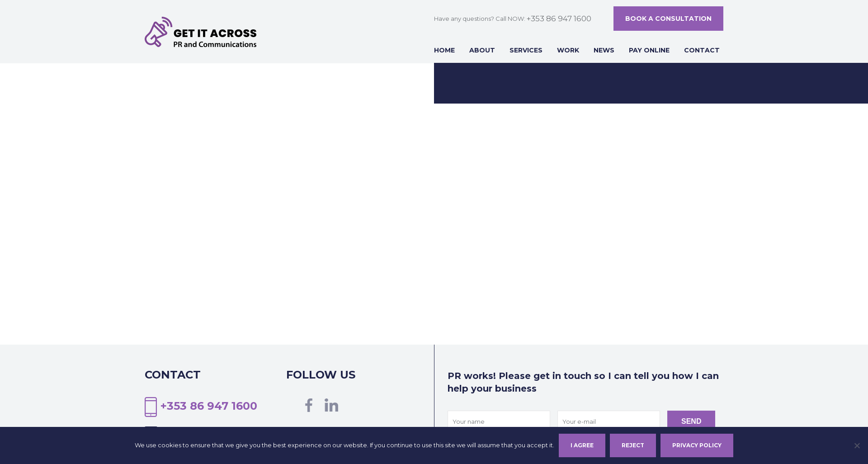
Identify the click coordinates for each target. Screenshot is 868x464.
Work (568, 50)
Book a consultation (668, 19)
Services (526, 50)
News (604, 50)
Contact (702, 50)
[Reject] (857, 445)
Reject (633, 445)
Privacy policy (697, 445)
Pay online (649, 50)
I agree (582, 445)
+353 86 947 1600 (559, 19)
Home (444, 50)
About (482, 50)
